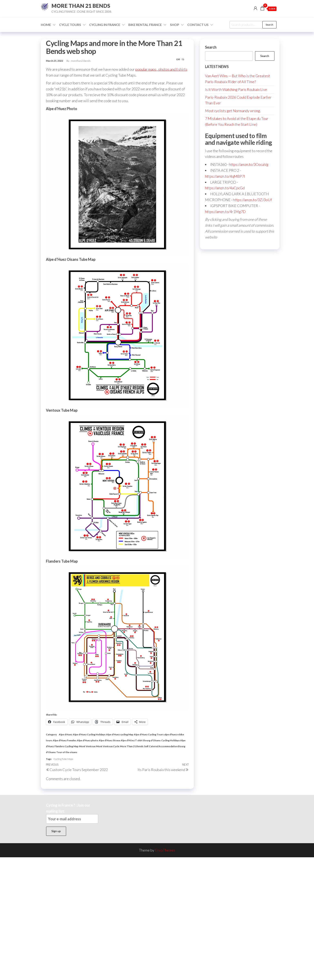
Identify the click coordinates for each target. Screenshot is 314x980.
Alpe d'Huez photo (88, 740)
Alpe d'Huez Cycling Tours (149, 734)
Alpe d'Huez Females (65, 740)
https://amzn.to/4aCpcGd (225, 188)
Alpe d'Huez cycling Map (120, 734)
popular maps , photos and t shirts (161, 69)
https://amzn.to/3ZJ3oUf (252, 200)
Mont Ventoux (87, 746)
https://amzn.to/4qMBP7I (225, 176)
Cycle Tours (70, 25)
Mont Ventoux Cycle (108, 746)
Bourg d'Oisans (152, 740)
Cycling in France (105, 25)
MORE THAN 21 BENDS (81, 6)
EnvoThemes (165, 850)
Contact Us (198, 25)
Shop (175, 25)
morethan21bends (81, 61)
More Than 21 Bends (132, 746)
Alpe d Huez (65, 734)
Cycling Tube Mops (63, 759)
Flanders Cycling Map (66, 746)
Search (269, 25)
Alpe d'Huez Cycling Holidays (89, 734)
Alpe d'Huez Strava (109, 740)
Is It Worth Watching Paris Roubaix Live (236, 89)
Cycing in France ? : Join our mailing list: (72, 813)
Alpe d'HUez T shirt (132, 740)
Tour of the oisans (67, 752)
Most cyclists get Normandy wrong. (233, 111)
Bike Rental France (145, 25)
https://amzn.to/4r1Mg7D (225, 212)
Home (46, 25)
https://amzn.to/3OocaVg (249, 164)
